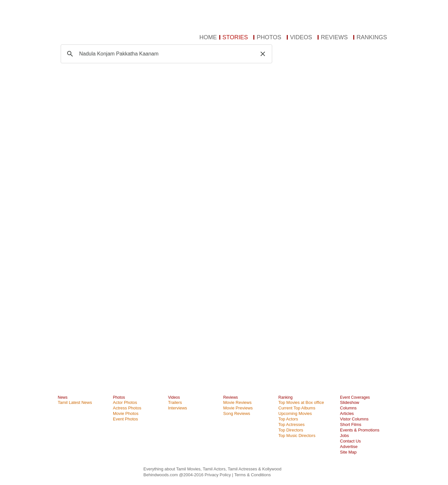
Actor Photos (125, 402)
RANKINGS (372, 37)
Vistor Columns (354, 419)
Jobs (344, 436)
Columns (348, 408)
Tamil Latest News (75, 402)
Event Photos (125, 419)
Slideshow (350, 402)
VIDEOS (301, 37)
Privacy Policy (218, 475)
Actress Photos (127, 408)
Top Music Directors (297, 436)
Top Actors (288, 419)
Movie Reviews (237, 402)
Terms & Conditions (253, 475)
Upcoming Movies (295, 413)
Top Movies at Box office (301, 402)
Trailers (175, 402)
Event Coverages (355, 397)
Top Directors (291, 430)
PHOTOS (269, 37)
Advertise (349, 447)
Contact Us (350, 441)
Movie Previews (238, 408)
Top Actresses (291, 424)
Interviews (178, 408)
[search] (165, 54)
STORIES (235, 37)
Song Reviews (237, 413)
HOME (208, 37)
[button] (263, 54)
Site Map (348, 452)
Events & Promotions (360, 430)
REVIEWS (334, 37)
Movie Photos (126, 413)
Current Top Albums (297, 408)
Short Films (351, 424)
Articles (347, 413)
